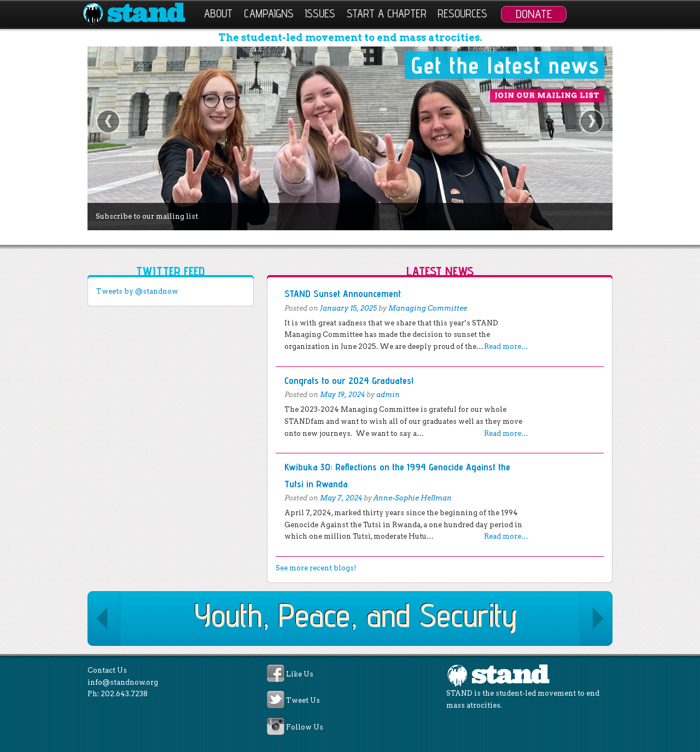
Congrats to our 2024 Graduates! (349, 380)
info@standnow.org (123, 682)
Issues (320, 13)
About (218, 13)
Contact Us (107, 670)
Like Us (300, 674)
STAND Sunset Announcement (343, 293)
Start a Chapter (387, 13)
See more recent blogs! (316, 568)
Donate (534, 14)
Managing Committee (428, 308)
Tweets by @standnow (137, 291)
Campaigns (269, 13)
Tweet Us (303, 701)
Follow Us (305, 727)
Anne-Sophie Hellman (413, 498)
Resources (462, 13)
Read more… (506, 346)
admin (388, 395)
